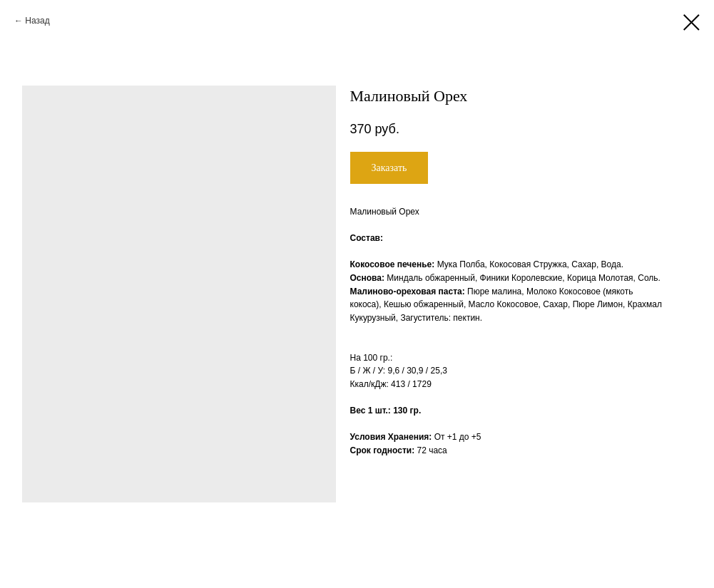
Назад (37, 21)
